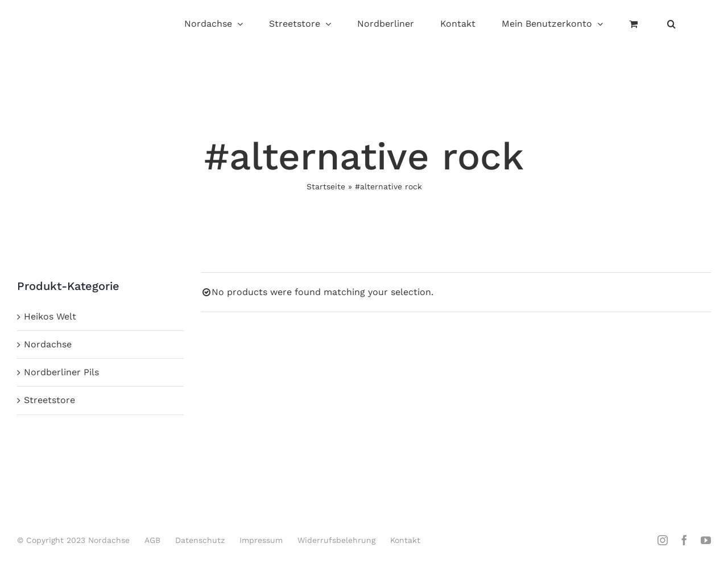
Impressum (261, 540)
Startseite (326, 186)
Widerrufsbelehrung (336, 540)
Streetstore (49, 400)
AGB (152, 540)
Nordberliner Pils (61, 372)
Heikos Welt (50, 316)
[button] (671, 25)
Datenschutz (200, 540)
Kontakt (405, 540)
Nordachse (48, 344)
